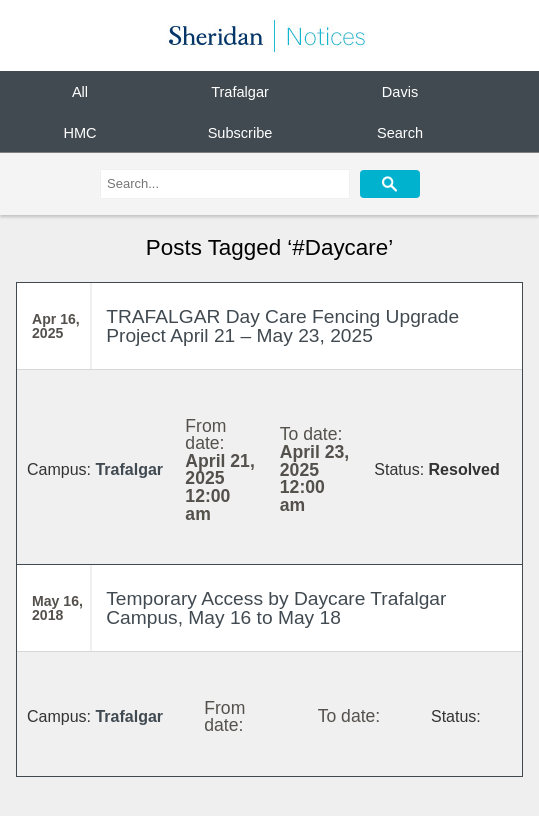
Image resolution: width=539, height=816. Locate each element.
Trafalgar (240, 92)
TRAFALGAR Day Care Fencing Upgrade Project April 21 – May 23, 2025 (282, 326)
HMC (79, 132)
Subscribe (240, 132)
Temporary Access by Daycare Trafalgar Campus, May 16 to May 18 (276, 608)
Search (400, 132)
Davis (400, 92)
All (80, 92)
